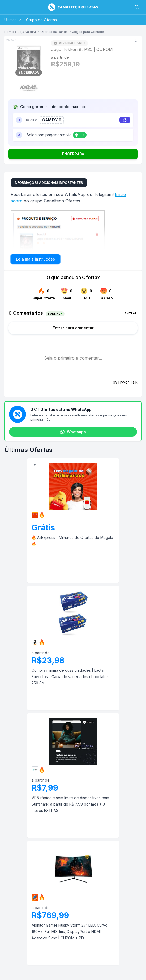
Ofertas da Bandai (54, 32)
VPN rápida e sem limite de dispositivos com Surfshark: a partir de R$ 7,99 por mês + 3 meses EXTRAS (70, 804)
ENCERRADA (73, 154)
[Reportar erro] (136, 41)
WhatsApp (73, 432)
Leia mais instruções (35, 259)
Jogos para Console (88, 32)
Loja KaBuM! (27, 32)
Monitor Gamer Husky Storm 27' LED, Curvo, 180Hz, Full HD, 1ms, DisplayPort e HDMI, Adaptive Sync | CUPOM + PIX (70, 932)
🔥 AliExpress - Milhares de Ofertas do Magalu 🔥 (72, 541)
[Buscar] (137, 7)
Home (9, 32)
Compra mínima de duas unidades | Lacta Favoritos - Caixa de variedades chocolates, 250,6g (71, 677)
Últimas (13, 20)
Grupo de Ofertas (41, 20)
